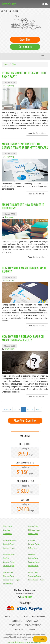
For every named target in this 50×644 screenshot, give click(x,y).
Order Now (25, 39)
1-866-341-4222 (13, 11)
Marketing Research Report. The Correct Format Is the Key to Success (25, 146)
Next (38, 409)
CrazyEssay (9, 4)
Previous (7, 409)
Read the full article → (37, 133)
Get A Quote (25, 47)
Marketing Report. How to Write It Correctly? (23, 206)
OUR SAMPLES (25, 436)
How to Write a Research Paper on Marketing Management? (23, 338)
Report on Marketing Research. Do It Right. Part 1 (24, 75)
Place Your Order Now (25, 420)
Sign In (45, 4)
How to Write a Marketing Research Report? (24, 270)
